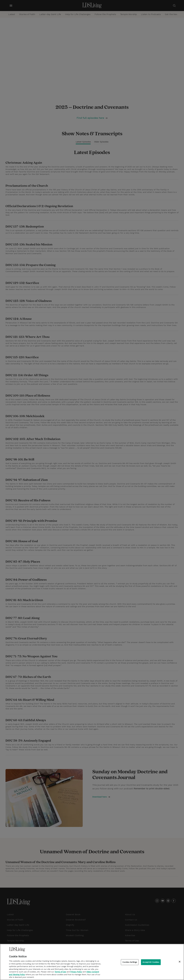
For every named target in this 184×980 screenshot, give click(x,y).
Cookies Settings (130, 963)
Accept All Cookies (151, 963)
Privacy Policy (76, 973)
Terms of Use (60, 973)
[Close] (180, 962)
